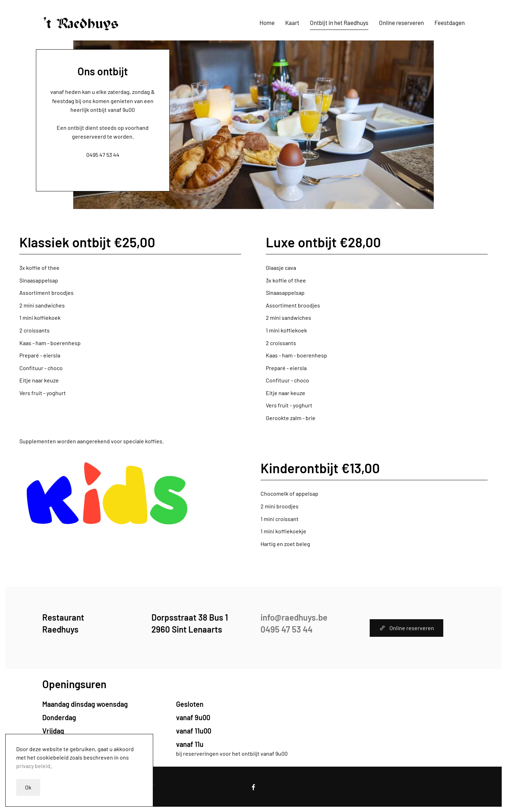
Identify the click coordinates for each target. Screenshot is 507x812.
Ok (28, 787)
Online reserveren (401, 23)
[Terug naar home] (81, 23)
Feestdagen (450, 23)
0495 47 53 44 (103, 155)
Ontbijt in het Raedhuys (339, 23)
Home (267, 23)
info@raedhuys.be (103, 145)
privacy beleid (33, 766)
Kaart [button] (292, 23)
